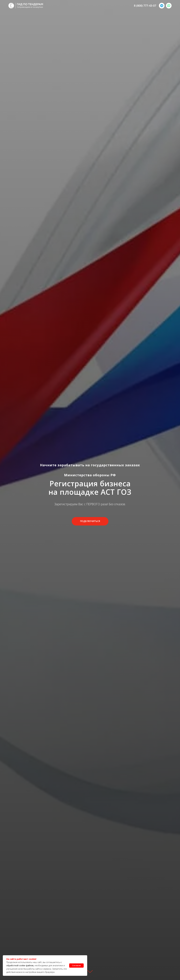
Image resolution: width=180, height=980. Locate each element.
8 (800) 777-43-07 (145, 6)
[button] (90, 521)
